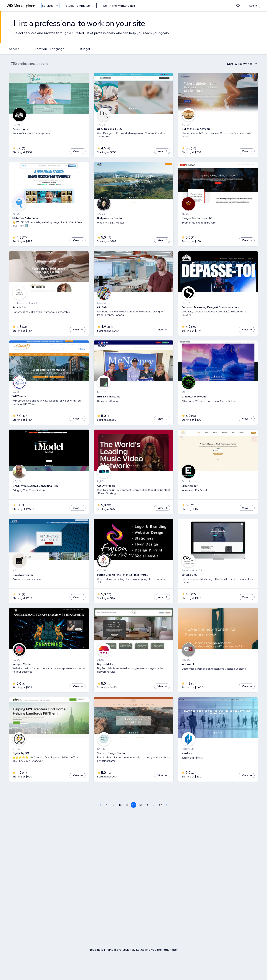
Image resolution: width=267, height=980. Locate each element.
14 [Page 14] (147, 817)
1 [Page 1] (107, 817)
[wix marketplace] (21, 6)
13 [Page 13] (140, 817)
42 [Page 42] (160, 817)
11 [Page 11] (127, 817)
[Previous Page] (100, 817)
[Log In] (253, 6)
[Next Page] (167, 817)
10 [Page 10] (120, 817)
